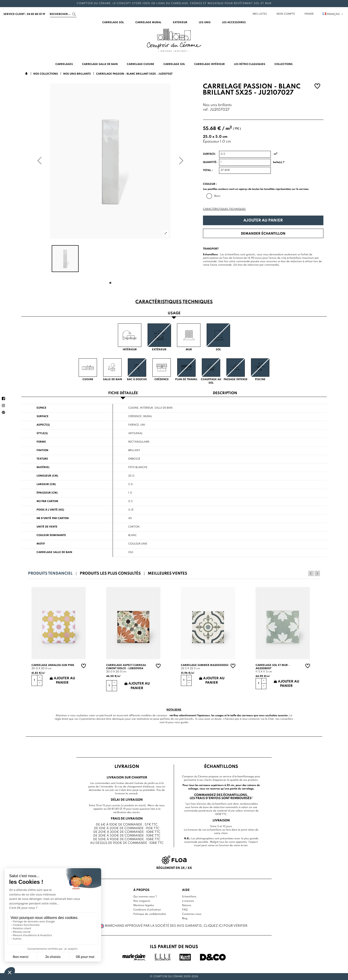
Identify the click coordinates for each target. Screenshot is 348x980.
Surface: (209, 154)
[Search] (63, 14)
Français (333, 14)
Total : (208, 170)
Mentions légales (144, 905)
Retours (187, 905)
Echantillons (189, 897)
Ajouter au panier (263, 220)
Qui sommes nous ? (145, 897)
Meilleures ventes (167, 574)
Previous (311, 573)
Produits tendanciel (50, 574)
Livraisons (188, 901)
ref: (206, 110)
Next (317, 573)
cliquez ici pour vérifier (225, 926)
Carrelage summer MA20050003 (205, 665)
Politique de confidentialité (150, 914)
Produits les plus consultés (110, 574)
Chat (271, 719)
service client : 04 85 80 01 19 (24, 14)
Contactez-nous (192, 914)
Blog (185, 918)
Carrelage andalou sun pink (53, 665)
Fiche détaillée (123, 393)
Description (225, 393)
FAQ (185, 910)
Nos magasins (142, 901)
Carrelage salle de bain (54, 552)
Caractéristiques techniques (224, 209)
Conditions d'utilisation (147, 910)
